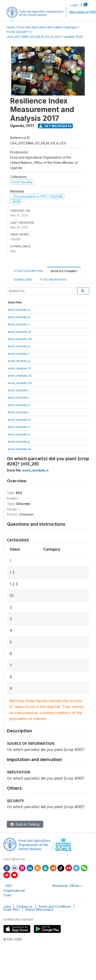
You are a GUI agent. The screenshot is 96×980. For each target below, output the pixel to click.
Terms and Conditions (55, 906)
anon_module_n (19, 427)
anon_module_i (18, 390)
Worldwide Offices (66, 886)
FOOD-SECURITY (18, 32)
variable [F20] (73, 37)
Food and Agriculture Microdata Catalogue (47, 27)
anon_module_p (19, 441)
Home (11, 27)
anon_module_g (19, 361)
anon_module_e (19, 346)
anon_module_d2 (20, 339)
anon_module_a (19, 309)
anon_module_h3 (20, 383)
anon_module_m (19, 420)
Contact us (24, 906)
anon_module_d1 (19, 332)
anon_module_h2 (20, 375)
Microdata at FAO (83, 12)
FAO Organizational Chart (14, 890)
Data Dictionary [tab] (64, 271)
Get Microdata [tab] (53, 279)
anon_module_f (19, 354)
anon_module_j (18, 397)
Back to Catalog (25, 824)
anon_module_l (18, 412)
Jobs (7, 906)
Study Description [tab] (29, 271)
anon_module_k (19, 405)
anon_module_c (19, 324)
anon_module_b (19, 317)
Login (74, 5)
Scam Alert (11, 909)
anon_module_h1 (19, 368)
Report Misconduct (39, 909)
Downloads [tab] (23, 280)
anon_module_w (19, 449)
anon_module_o (19, 434)
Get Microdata (55, 126)
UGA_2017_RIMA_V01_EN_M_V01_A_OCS (34, 37)
